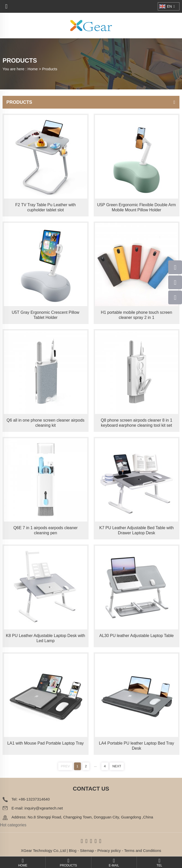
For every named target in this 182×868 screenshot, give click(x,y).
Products (50, 69)
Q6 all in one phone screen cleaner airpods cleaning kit (46, 423)
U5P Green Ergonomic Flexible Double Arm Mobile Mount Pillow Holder (137, 207)
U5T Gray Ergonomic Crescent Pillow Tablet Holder (46, 315)
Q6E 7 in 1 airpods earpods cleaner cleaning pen (45, 530)
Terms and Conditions (143, 850)
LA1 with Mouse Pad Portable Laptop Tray (45, 743)
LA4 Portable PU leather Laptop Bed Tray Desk (137, 746)
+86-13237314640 (34, 799)
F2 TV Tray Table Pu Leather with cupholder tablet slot (46, 207)
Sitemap (87, 850)
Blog (73, 850)
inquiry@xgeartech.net (44, 808)
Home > (35, 69)
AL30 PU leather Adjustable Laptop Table (136, 636)
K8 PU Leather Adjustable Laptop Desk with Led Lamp (45, 638)
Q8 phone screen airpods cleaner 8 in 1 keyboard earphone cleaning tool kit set (137, 423)
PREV (65, 766)
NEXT (117, 766)
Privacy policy (109, 850)
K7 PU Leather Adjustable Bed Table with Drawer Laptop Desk (136, 530)
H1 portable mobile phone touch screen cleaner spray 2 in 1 (136, 315)
